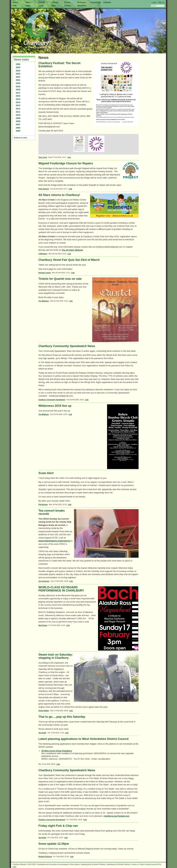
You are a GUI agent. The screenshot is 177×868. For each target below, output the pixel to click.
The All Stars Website (72, 250)
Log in (154, 2)
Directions (82, 6)
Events (42, 2)
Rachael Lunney (45, 273)
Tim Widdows (44, 301)
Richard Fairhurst (45, 857)
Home (15, 2)
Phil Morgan (43, 505)
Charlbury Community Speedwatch (52, 400)
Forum (67, 2)
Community (95, 2)
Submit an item (21, 138)
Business (81, 2)
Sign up (161, 2)
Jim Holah (42, 733)
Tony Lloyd (43, 157)
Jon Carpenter (44, 581)
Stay (53, 6)
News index (21, 60)
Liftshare (107, 2)
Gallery (68, 6)
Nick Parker (43, 625)
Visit (15, 6)
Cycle (41, 6)
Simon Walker (44, 711)
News (28, 2)
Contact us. (135, 864)
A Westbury (43, 254)
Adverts (55, 2)
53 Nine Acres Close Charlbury (57, 751)
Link (69, 157)
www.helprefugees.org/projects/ (54, 541)
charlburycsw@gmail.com (117, 816)
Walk (28, 6)
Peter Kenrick (44, 189)
